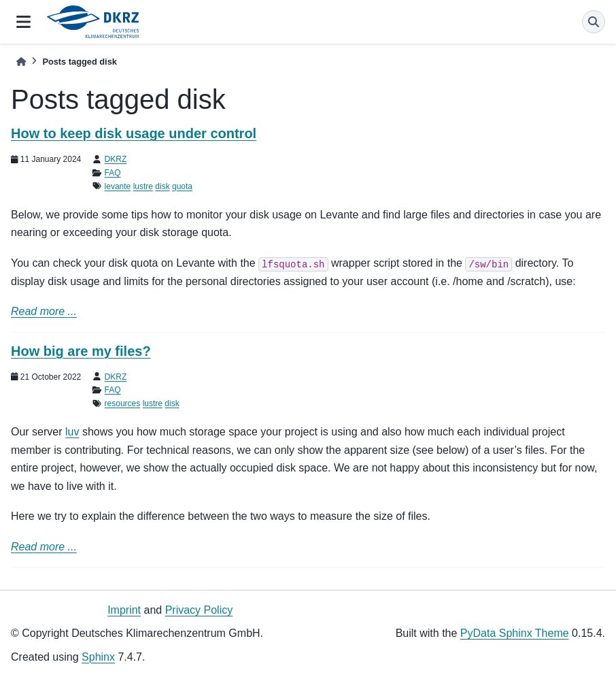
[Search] (594, 22)
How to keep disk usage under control (134, 133)
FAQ (113, 173)
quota (182, 186)
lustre (143, 186)
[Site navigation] (23, 22)
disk (162, 186)
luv (72, 432)
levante (118, 186)
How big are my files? (81, 351)
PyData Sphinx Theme (515, 633)
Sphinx (98, 657)
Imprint (124, 610)
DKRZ (116, 159)
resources (123, 403)
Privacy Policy (199, 610)
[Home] (21, 62)
